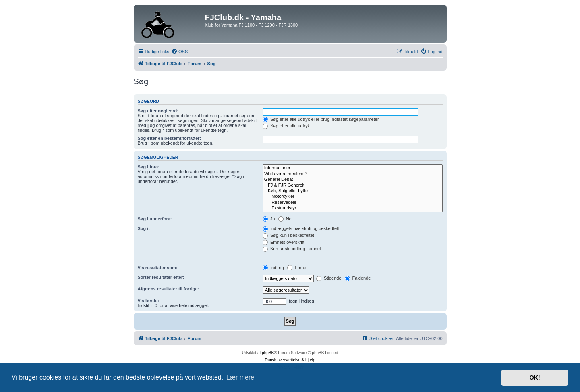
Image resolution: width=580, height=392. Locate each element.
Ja (269, 219)
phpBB (268, 353)
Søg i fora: (149, 167)
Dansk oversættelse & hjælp (290, 360)
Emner (297, 268)
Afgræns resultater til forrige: (169, 289)
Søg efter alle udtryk (286, 126)
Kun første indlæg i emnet (292, 249)
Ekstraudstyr (353, 208)
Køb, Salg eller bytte (353, 191)
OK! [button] (534, 377)
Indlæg (273, 268)
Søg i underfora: (155, 219)
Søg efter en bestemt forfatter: (170, 138)
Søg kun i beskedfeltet (288, 235)
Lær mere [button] (240, 377)
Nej (286, 219)
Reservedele (353, 203)
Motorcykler (353, 197)
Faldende (358, 278)
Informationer (353, 168)
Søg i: (144, 228)
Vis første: (149, 301)
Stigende (329, 278)
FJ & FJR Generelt (353, 185)
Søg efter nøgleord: (158, 111)
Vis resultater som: (158, 268)
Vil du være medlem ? (353, 174)
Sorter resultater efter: (161, 277)
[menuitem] (179, 52)
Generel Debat (353, 180)
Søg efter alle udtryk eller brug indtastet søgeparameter (321, 119)
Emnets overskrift (284, 242)
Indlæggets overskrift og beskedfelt (301, 228)
